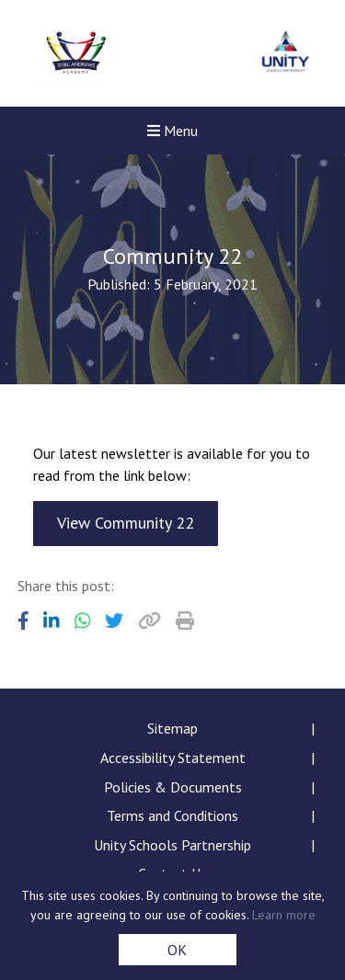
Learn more (284, 915)
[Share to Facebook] (23, 621)
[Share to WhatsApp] (83, 621)
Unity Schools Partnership (172, 845)
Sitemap (172, 728)
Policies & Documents (173, 787)
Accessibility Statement (173, 758)
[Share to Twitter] (114, 621)
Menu (172, 131)
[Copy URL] (149, 621)
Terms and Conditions (172, 815)
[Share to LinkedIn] (52, 621)
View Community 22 (126, 523)
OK (177, 950)
